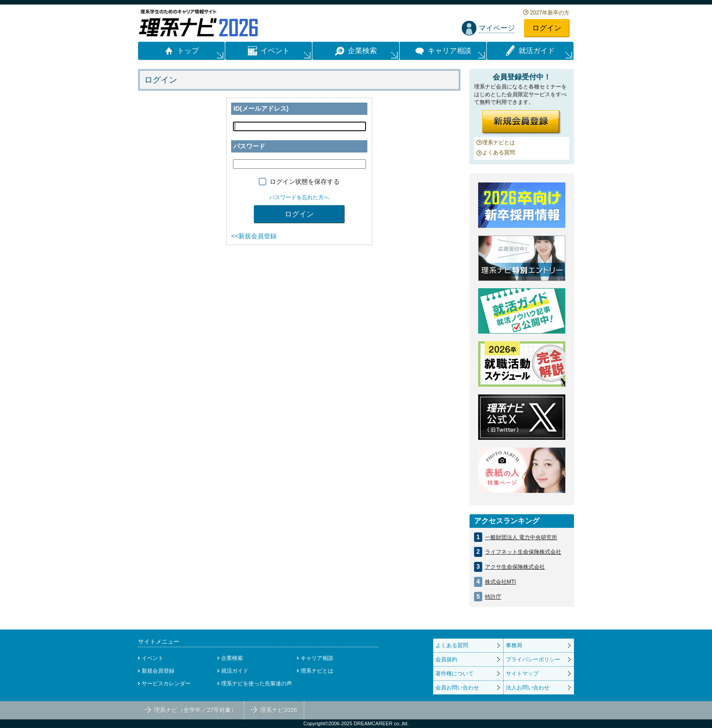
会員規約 (446, 659)
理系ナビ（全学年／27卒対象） (195, 710)
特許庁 (493, 597)
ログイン (547, 28)
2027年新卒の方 (550, 13)
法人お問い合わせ (528, 688)
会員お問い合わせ (457, 688)
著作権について (455, 674)
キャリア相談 (317, 658)
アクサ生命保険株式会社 (515, 567)
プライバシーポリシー (533, 659)
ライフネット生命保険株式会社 (523, 552)
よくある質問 (499, 152)
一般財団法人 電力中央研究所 (521, 537)
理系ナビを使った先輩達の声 (257, 684)
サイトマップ (522, 674)
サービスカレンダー (166, 684)
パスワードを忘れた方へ (299, 197)
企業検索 (232, 658)
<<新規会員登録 (254, 236)
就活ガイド (235, 671)
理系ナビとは (499, 143)
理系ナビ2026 (279, 710)
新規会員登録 (158, 671)
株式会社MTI (501, 582)
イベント (153, 658)
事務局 (514, 645)
